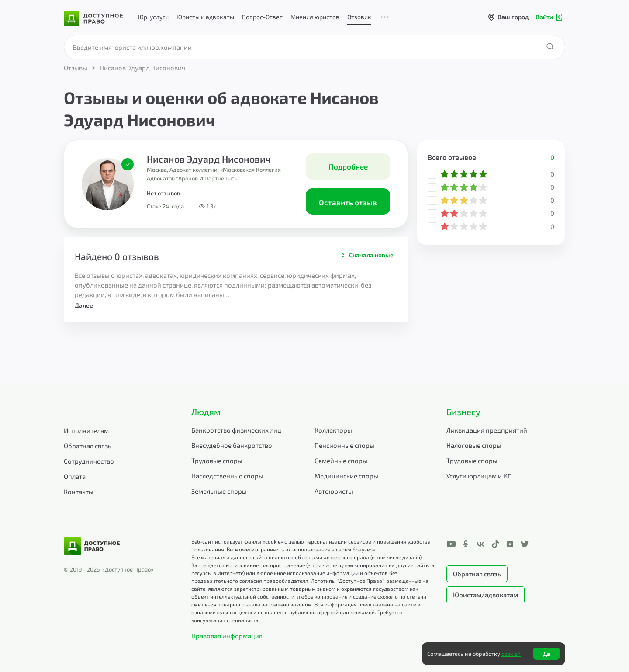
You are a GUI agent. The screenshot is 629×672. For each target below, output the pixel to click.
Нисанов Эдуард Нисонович (209, 159)
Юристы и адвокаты (205, 17)
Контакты (79, 492)
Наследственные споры (227, 476)
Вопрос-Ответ (262, 17)
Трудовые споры (217, 461)
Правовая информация (227, 636)
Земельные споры (219, 491)
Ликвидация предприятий (487, 430)
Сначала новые (371, 255)
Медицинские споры (346, 476)
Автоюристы (334, 491)
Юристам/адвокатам (486, 595)
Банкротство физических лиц (236, 430)
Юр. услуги (153, 17)
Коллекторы (333, 430)
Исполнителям (86, 430)
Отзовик (359, 17)
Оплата (75, 476)
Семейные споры (341, 461)
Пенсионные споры (344, 445)
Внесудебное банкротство (232, 445)
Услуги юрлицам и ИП (479, 476)
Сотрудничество (89, 461)
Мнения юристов (315, 17)
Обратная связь (88, 446)
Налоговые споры (474, 445)
